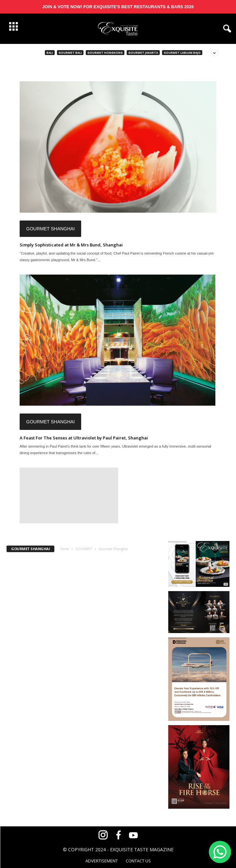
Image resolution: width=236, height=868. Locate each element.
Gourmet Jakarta (143, 53)
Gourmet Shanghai (50, 229)
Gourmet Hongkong (105, 53)
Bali (50, 53)
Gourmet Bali (70, 53)
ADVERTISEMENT (102, 861)
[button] (226, 29)
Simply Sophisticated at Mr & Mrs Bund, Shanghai (71, 245)
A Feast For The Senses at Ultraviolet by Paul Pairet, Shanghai (84, 438)
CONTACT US (138, 861)
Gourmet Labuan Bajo (182, 53)
